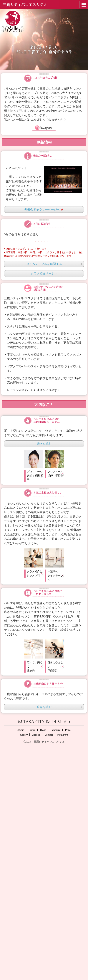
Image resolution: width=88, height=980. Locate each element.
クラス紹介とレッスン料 (35, 573)
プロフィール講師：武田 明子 (35, 475)
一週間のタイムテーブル (55, 575)
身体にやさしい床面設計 (55, 666)
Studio (21, 730)
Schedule (56, 730)
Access (36, 735)
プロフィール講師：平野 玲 (56, 474)
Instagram (63, 735)
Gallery (24, 735)
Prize (68, 730)
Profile (32, 730)
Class (43, 730)
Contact (49, 735)
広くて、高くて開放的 (35, 666)
